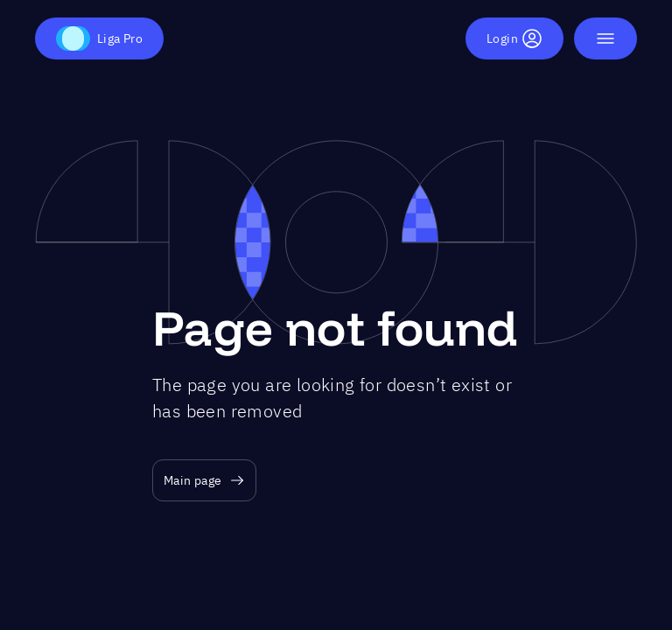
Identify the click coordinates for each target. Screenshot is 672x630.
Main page (204, 481)
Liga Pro (99, 38)
